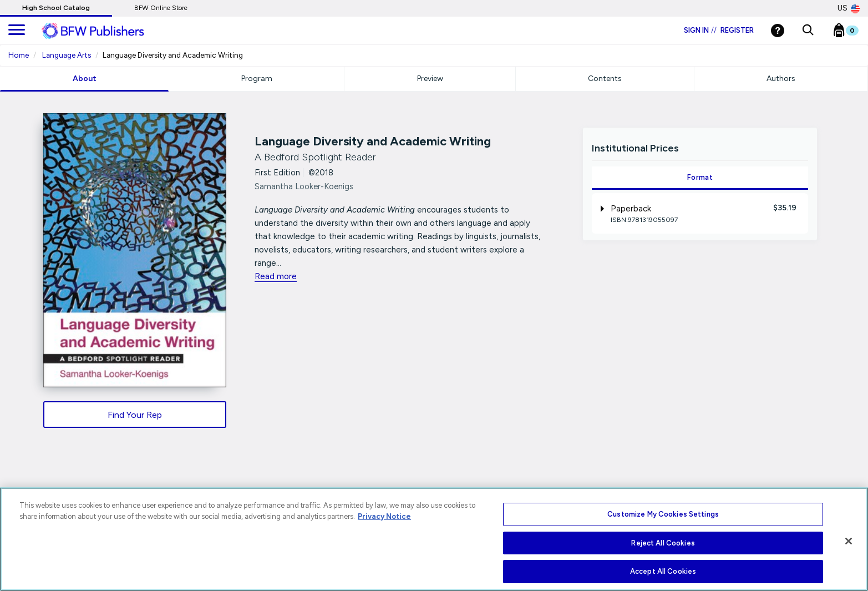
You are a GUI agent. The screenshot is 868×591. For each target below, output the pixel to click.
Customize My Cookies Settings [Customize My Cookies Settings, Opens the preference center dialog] (663, 514)
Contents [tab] (605, 79)
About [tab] (85, 79)
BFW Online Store (161, 8)
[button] (808, 31)
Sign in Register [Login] (719, 30)
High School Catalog (56, 8)
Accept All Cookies (663, 571)
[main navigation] (17, 31)
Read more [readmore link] (276, 276)
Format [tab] (700, 177)
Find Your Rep (135, 415)
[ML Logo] (105, 31)
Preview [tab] (430, 79)
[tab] (700, 213)
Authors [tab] (781, 79)
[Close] (849, 541)
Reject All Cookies (663, 543)
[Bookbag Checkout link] (853, 33)
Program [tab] (257, 79)
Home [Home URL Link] (19, 55)
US (849, 8)
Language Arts (67, 55)
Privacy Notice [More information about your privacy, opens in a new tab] (384, 516)
